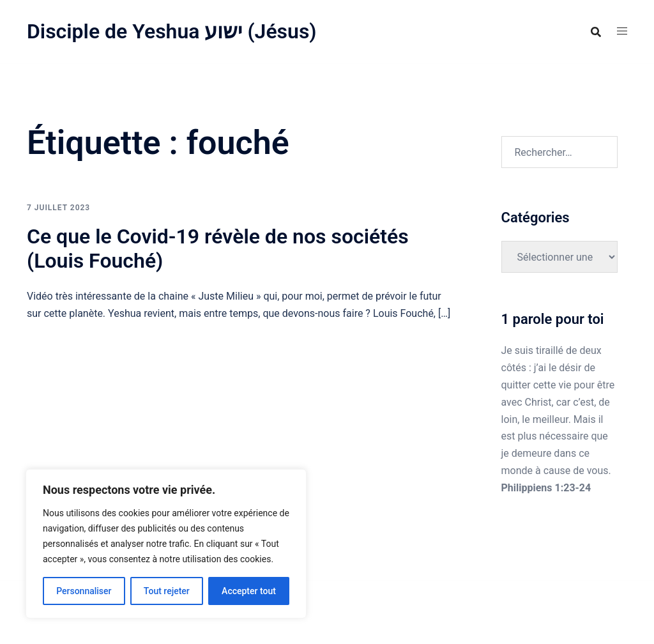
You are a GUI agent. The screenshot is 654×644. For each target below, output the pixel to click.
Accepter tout (249, 591)
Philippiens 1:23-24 (546, 488)
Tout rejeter (167, 591)
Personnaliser (84, 591)
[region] (166, 544)
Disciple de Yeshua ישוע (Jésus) (172, 31)
